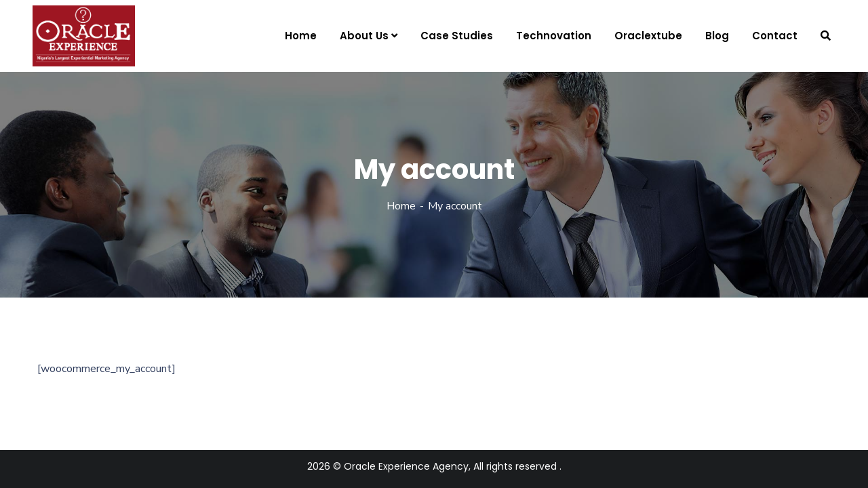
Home (401, 206)
